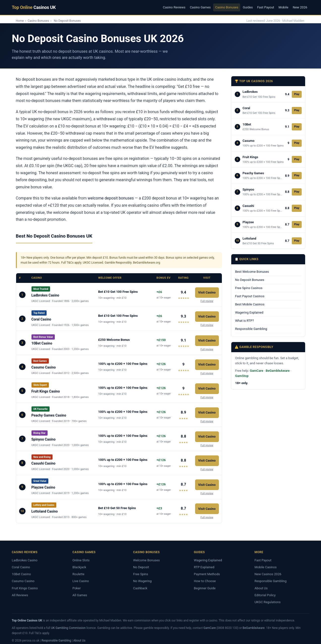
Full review (207, 300)
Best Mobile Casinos (250, 304)
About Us (261, 584)
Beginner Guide (205, 584)
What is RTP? (245, 321)
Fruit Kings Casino (25, 584)
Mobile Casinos (266, 563)
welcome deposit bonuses (111, 198)
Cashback (140, 584)
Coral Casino (21, 563)
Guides (248, 7)
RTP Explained (204, 563)
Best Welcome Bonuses (252, 272)
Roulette (78, 570)
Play (297, 94)
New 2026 (300, 7)
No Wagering (142, 577)
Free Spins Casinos (249, 288)
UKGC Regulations (268, 598)
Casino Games (200, 7)
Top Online (34, 7)
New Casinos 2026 (268, 570)
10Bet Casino (21, 570)
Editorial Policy (265, 591)
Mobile (283, 7)
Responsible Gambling (251, 329)
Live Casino (81, 577)
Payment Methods (207, 570)
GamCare (257, 371)
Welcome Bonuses (146, 556)
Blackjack (79, 563)
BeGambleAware (278, 371)
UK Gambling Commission (68, 624)
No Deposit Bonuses (250, 280)
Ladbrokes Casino (25, 556)
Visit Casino (207, 292)
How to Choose (205, 577)
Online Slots (81, 556)
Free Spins (141, 570)
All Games (80, 591)
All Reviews (20, 591)
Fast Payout (266, 7)
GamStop (242, 376)
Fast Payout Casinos (250, 296)
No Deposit (141, 563)
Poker (76, 584)
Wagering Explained (249, 312)
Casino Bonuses (227, 7)
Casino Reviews (174, 7)
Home (20, 21)
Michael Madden (293, 21)
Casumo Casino (23, 577)
